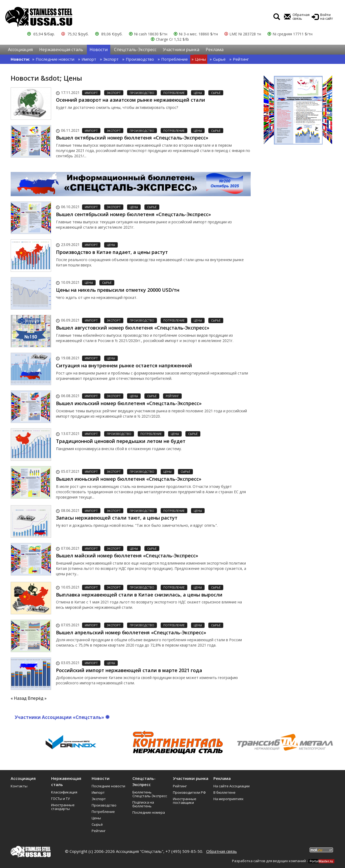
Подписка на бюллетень (143, 804)
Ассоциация (20, 50)
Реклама (215, 50)
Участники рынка (181, 50)
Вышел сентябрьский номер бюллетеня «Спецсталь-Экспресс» (133, 214)
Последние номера (149, 812)
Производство (140, 59)
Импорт (89, 59)
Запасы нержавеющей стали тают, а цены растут (117, 518)
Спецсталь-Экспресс (135, 50)
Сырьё (219, 59)
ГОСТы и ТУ (60, 799)
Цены (200, 59)
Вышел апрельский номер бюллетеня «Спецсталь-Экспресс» (131, 632)
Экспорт (111, 59)
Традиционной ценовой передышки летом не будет (121, 441)
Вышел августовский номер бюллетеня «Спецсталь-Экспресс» (133, 328)
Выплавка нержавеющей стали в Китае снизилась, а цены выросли (139, 595)
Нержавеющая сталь (61, 50)
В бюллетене (224, 792)
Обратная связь (222, 851)
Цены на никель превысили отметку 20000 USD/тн (118, 290)
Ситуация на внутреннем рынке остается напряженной (124, 365)
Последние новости (55, 59)
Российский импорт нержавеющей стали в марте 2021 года (129, 670)
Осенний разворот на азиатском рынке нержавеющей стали (131, 100)
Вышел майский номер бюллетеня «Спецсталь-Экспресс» (127, 556)
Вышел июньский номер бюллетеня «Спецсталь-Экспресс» (129, 479)
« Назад (19, 698)
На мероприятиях (228, 799)
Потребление (174, 59)
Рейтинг (241, 59)
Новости (99, 50)
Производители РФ (189, 792)
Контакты (19, 786)
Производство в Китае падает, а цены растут (112, 252)
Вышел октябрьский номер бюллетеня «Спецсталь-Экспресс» (132, 138)
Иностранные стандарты (63, 807)
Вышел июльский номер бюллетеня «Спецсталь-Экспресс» (129, 403)
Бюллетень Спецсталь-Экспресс (150, 794)
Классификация (64, 792)
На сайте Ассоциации (232, 786)
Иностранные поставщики (185, 801)
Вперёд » (37, 698)
